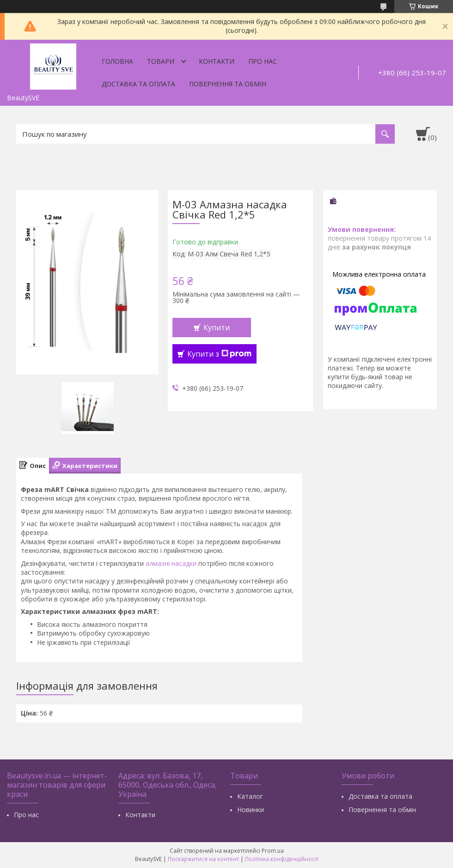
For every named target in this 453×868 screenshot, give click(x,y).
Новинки (251, 810)
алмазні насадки (171, 563)
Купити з (219, 354)
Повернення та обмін (228, 84)
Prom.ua (273, 851)
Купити (217, 328)
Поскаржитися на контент (203, 859)
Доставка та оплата (138, 84)
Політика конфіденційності (282, 859)
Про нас (263, 61)
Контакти (217, 61)
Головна (117, 61)
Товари (161, 61)
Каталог (250, 796)
